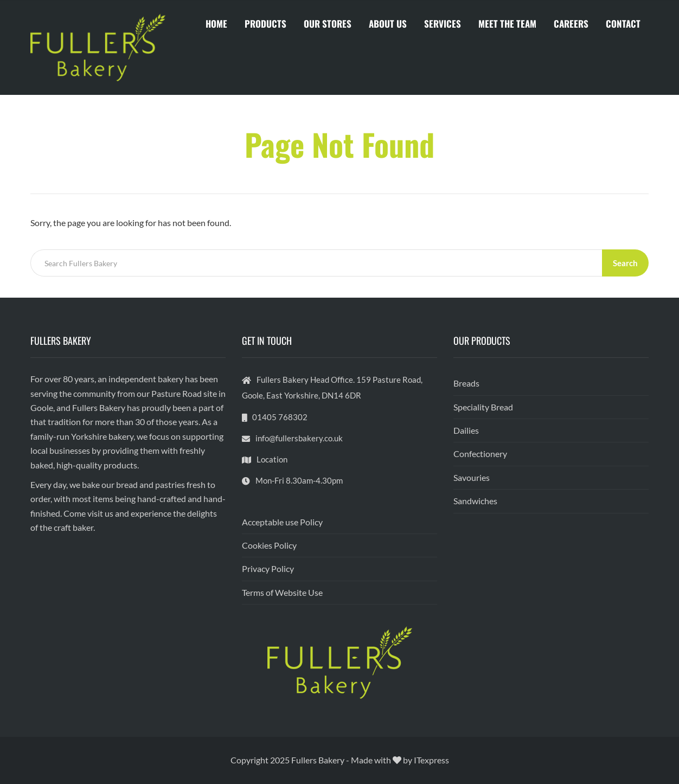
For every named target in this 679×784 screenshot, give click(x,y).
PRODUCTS (265, 24)
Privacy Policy (268, 568)
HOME (216, 24)
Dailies (466, 430)
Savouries (472, 477)
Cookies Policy (269, 545)
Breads (466, 383)
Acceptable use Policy (282, 522)
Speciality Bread (483, 407)
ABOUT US (388, 24)
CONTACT (623, 24)
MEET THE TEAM (507, 24)
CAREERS (571, 24)
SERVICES (443, 24)
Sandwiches (475, 501)
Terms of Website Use (282, 592)
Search (625, 263)
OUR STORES (328, 24)
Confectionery (480, 454)
